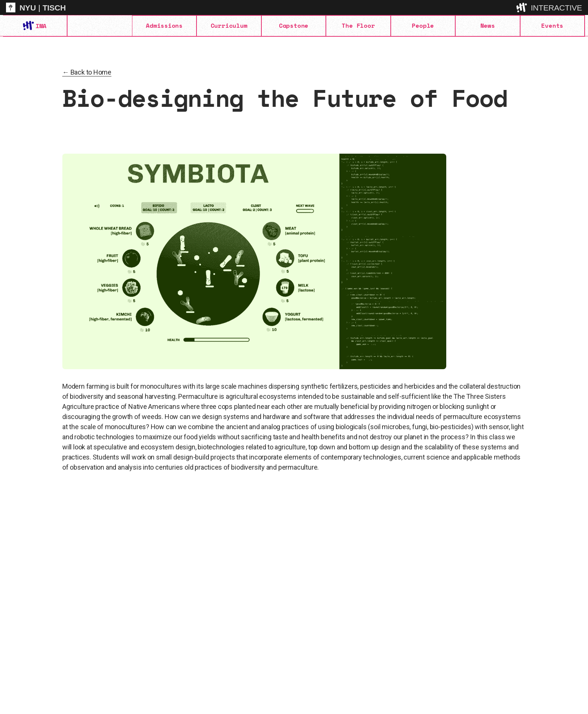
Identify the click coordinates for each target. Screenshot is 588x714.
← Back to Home (87, 72)
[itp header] (294, 7)
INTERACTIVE (556, 8)
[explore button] (522, 7)
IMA (41, 26)
